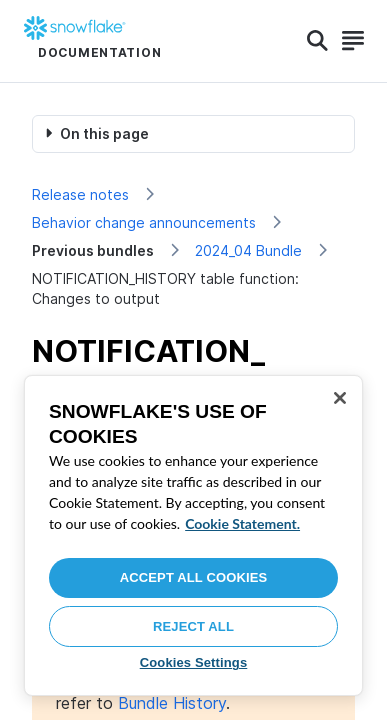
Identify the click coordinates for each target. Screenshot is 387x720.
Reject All (193, 626)
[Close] (340, 398)
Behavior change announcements (144, 222)
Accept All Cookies (194, 577)
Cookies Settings (194, 662)
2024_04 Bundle (248, 250)
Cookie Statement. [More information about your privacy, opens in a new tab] (242, 523)
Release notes (80, 194)
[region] (193, 535)
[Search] (317, 41)
